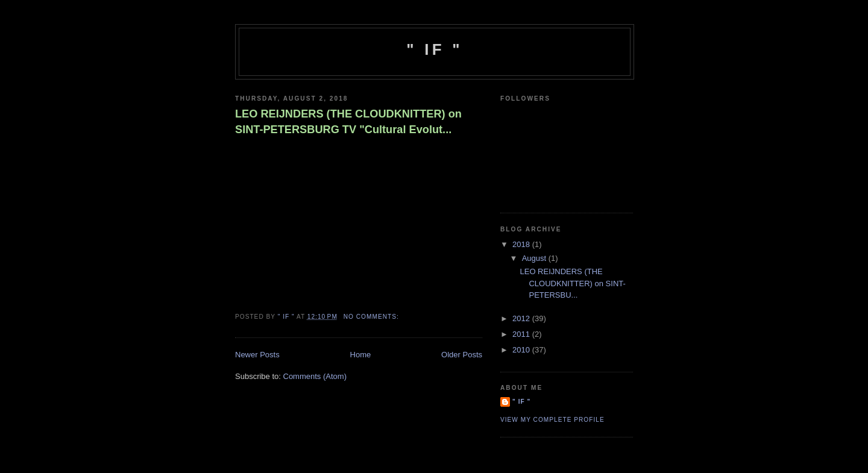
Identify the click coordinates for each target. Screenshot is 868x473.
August (535, 258)
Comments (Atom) (315, 376)
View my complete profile (552, 420)
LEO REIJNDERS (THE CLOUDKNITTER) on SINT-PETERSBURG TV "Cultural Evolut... (348, 121)
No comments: (373, 317)
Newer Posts (257, 355)
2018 (522, 244)
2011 (522, 334)
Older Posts (462, 355)
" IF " (434, 49)
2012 (522, 318)
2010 (522, 350)
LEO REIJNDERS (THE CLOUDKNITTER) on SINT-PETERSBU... (572, 283)
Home (361, 355)
